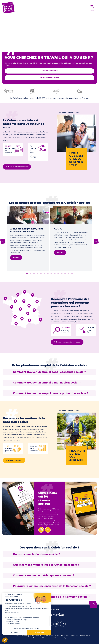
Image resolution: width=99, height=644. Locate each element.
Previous (3, 241)
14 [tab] (72, 274)
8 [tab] (51, 274)
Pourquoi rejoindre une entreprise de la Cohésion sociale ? (52, 586)
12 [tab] (65, 274)
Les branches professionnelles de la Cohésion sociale (72, 636)
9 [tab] (55, 274)
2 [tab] (30, 274)
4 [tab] (37, 274)
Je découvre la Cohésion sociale (17, 167)
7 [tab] (48, 274)
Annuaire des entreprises (19, 636)
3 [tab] (34, 274)
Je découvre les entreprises (49, 77)
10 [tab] (58, 274)
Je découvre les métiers (50, 71)
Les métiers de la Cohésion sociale (41, 636)
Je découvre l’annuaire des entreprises (67, 342)
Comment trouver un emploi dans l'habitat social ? (47, 383)
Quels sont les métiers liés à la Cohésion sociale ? (46, 565)
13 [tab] (69, 274)
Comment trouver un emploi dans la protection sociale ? (51, 393)
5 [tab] (41, 274)
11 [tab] (62, 274)
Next (96, 241)
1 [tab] (27, 274)
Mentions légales (63, 638)
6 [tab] (44, 274)
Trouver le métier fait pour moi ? (44, 638)
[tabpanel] (28, 239)
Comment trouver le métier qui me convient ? (44, 575)
